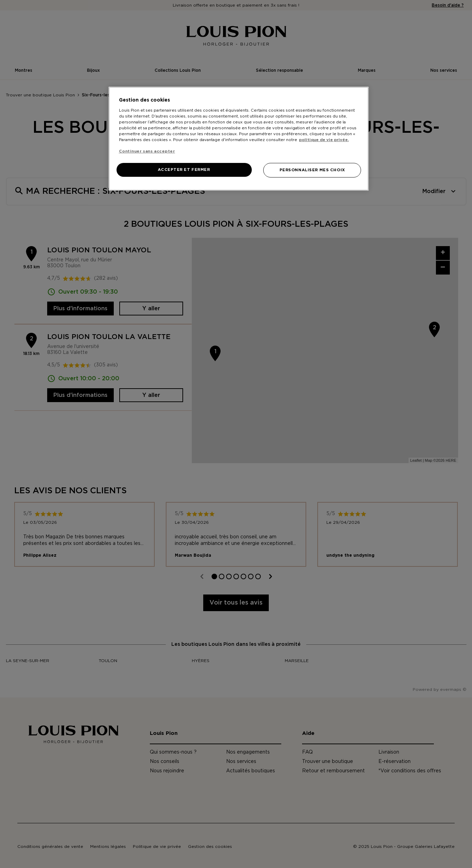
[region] (239, 139)
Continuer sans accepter (147, 151)
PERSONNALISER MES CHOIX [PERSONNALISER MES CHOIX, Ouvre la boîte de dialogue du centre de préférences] (312, 170)
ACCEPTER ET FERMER (184, 170)
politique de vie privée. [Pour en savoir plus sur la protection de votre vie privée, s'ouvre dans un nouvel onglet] (324, 140)
